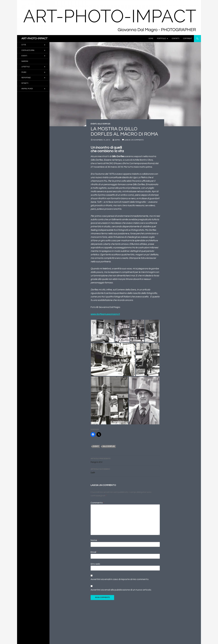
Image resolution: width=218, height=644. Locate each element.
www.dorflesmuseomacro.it (105, 314)
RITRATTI (25, 83)
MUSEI (24, 72)
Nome (94, 540)
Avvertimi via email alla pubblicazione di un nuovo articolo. (121, 590)
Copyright (188, 39)
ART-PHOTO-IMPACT (35, 39)
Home (151, 39)
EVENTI (94, 124)
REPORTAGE (26, 78)
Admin (117, 140)
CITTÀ (24, 45)
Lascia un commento (134, 140)
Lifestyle (26, 67)
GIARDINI (25, 61)
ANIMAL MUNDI (27, 89)
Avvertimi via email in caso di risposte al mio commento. (120, 579)
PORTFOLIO (161, 39)
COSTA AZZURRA (28, 50)
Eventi (96, 446)
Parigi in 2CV (125, 460)
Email (94, 552)
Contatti (176, 39)
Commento (97, 503)
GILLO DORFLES (104, 124)
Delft (125, 471)
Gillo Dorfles (109, 446)
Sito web (95, 564)
